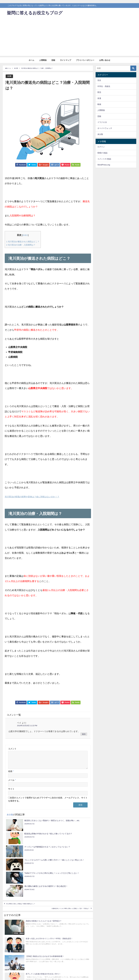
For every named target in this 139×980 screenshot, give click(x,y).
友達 (99, 98)
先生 (99, 80)
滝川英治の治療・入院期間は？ (23, 245)
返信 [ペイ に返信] (84, 734)
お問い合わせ (105, 60)
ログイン (101, 147)
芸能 (53, 60)
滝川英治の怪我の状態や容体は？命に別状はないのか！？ (35, 497)
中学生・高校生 (104, 86)
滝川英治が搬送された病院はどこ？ (25, 242)
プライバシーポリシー (85, 60)
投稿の (102, 153)
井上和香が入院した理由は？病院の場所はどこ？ (31, 869)
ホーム (31, 60)
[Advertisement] (69, 38)
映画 (99, 104)
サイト (11, 792)
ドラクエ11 (102, 122)
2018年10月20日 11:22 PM (27, 726)
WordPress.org (104, 165)
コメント (12, 749)
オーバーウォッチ (105, 128)
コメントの (104, 159)
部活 (99, 92)
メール (12, 783)
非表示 (27, 235)
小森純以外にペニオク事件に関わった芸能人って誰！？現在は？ (58, 877)
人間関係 (43, 60)
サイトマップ (66, 60)
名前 (11, 775)
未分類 (10, 76)
